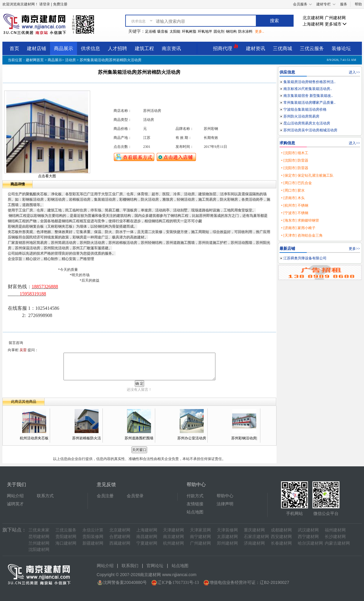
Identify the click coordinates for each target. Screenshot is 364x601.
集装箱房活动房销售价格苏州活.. (309, 82)
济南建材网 (254, 543)
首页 (14, 48)
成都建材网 (281, 530)
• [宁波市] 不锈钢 (294, 213)
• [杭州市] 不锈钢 (294, 205)
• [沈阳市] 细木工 (294, 153)
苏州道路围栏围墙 (139, 438)
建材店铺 (37, 48)
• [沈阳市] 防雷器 (294, 160)
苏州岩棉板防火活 (87, 438)
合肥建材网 (120, 537)
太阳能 (175, 31)
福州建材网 (335, 530)
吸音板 (163, 31)
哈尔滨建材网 (310, 543)
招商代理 (226, 48)
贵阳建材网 (66, 537)
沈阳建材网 (39, 550)
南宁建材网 (200, 537)
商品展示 (64, 48)
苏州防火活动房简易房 (301, 116)
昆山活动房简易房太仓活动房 (307, 123)
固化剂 (219, 31)
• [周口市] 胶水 (293, 190)
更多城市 (336, 24)
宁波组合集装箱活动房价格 (305, 109)
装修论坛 (341, 48)
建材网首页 (35, 60)
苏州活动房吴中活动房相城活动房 (310, 130)
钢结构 (231, 31)
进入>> (354, 72)
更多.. (259, 31)
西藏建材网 (120, 543)
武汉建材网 (308, 530)
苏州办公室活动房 (192, 438)
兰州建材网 (39, 543)
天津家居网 (200, 530)
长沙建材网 (335, 537)
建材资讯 (256, 48)
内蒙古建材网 (337, 543)
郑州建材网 (227, 543)
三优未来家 (39, 530)
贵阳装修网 (93, 537)
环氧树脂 (189, 31)
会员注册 (105, 496)
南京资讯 (171, 48)
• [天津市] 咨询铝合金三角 (302, 235)
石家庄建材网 (256, 537)
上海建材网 (313, 24)
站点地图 (195, 512)
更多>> (354, 249)
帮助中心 (225, 496)
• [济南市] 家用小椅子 (298, 228)
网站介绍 (15, 496)
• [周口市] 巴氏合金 (296, 183)
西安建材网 (281, 537)
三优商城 (283, 48)
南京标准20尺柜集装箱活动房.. (308, 89)
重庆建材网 (254, 530)
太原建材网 (227, 537)
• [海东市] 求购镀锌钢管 (300, 220)
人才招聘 (117, 48)
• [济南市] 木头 (293, 198)
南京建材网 (173, 537)
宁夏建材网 (147, 543)
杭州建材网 (173, 543)
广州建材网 (335, 18)
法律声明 (225, 504)
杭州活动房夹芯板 (34, 438)
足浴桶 (150, 31)
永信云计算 (93, 530)
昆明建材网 (39, 537)
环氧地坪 (205, 31)
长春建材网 (281, 543)
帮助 (358, 4)
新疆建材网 (93, 543)
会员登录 (135, 496)
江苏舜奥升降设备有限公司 (305, 258)
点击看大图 (47, 176)
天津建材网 (173, 530)
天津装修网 (227, 530)
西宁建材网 (308, 537)
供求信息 (90, 48)
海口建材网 (66, 543)
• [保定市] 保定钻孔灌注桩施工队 (307, 175)
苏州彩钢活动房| (244, 438)
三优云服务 (312, 48)
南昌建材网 (147, 537)
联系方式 (45, 496)
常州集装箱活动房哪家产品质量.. (309, 103)
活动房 (70, 60)
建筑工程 (144, 48)
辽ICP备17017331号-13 (178, 583)
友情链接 (195, 504)
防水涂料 (245, 31)
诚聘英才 (15, 504)
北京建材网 (313, 18)
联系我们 (130, 566)
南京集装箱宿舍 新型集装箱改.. (308, 96)
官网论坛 (155, 566)
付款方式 (195, 496)
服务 (344, 4)
